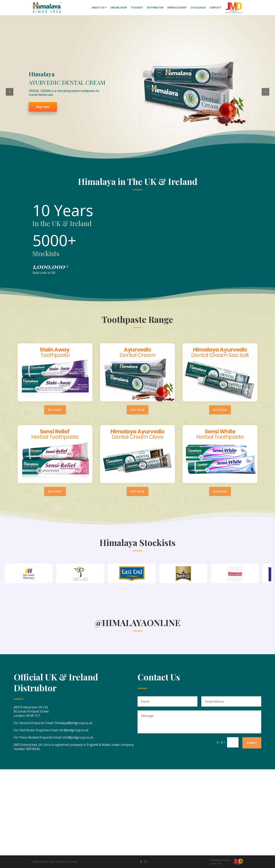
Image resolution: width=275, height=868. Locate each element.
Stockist (137, 7)
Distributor (155, 7)
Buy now (43, 112)
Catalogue (198, 7)
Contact (216, 7)
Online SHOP (119, 7)
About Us (99, 7)
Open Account (177, 7)
